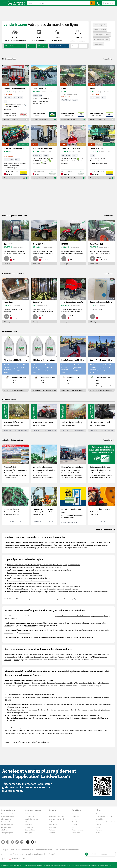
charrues (36, 573)
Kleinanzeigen (6, 819)
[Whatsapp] (22, 842)
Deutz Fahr (78, 657)
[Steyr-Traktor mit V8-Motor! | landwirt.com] (44, 418)
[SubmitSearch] (92, 3)
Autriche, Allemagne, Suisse (78, 683)
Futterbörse (52, 827)
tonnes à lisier (47, 583)
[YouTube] (3, 842)
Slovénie (102, 683)
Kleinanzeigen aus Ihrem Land (15, 215)
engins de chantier (61, 616)
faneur (43, 567)
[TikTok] (17, 842)
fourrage (107, 616)
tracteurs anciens (74, 565)
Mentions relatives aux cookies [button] (47, 850)
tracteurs (71, 616)
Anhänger (28, 832)
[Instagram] (8, 842)
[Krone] (73, 93)
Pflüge (27, 822)
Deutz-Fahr (76, 832)
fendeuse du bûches (64, 570)
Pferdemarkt (53, 824)
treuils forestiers (36, 570)
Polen (98, 832)
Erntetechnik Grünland (56, 816)
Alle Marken (5, 830)
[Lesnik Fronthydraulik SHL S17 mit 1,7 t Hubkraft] (73, 364)
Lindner (20, 657)
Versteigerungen (7, 824)
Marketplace (43, 46)
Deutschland (100, 819)
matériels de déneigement (69, 589)
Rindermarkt (53, 822)
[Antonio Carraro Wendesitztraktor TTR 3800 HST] (15, 93)
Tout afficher (109, 59)
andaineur (36, 567)
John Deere (44, 565)
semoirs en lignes (44, 578)
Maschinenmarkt (7, 814)
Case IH (26, 657)
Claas (65, 565)
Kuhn (84, 657)
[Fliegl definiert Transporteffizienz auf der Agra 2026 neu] (15, 464)
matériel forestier (100, 30)
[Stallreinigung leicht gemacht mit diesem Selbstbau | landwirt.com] (73, 418)
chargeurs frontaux (24, 592)
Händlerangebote (7, 816)
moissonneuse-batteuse (37, 586)
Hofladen (52, 832)
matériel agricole (100, 25)
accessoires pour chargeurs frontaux (43, 592)
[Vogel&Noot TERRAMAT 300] (15, 152)
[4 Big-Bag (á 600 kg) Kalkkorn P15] (15, 364)
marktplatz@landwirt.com (105, 865)
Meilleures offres (9, 59)
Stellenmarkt (53, 830)
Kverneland (103, 657)
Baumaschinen (30, 830)
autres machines (25, 633)
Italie (90, 683)
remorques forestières (49, 570)
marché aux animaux (101, 39)
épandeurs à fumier (60, 583)
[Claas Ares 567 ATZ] (44, 93)
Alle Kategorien (7, 827)
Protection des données (69, 850)
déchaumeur (28, 573)
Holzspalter (29, 827)
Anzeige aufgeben (7, 832)
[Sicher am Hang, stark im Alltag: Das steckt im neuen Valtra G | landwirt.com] (102, 418)
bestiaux (47, 623)
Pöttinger (95, 657)
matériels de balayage (52, 589)
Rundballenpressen (32, 819)
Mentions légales (26, 854)
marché (94, 545)
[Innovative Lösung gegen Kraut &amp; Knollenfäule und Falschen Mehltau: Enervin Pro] (44, 464)
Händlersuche (6, 822)
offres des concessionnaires (15, 46)
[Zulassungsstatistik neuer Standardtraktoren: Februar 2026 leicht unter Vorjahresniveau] (102, 464)
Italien (98, 827)
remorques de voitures (38, 575)
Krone (89, 657)
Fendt (50, 565)
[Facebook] (12, 842)
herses (20, 573)
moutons (61, 623)
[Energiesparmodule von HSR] (73, 506)
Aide (4, 859)
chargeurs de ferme (37, 589)
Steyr (107, 654)
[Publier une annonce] (99, 3)
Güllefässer (29, 824)
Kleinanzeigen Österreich (104, 816)
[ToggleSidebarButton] (4, 3)
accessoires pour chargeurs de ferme (69, 592)
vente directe (98, 44)
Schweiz (99, 824)
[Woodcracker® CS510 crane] (44, 506)
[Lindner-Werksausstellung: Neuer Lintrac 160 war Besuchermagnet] (73, 464)
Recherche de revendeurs (59, 46)
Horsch (16, 660)
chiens (67, 623)
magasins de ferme (97, 616)
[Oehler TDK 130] (102, 152)
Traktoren (28, 814)
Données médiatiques (25, 850)
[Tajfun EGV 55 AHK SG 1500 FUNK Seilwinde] (73, 152)
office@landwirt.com (43, 742)
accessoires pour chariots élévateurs (95, 592)
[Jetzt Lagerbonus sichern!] (102, 506)
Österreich (99, 814)
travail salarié (30, 626)
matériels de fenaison (82, 616)
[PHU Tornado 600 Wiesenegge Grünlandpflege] (44, 152)
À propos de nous (8, 850)
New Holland (58, 565)
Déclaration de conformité (44, 854)
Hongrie (95, 683)
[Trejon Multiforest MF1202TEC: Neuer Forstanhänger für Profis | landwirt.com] (15, 418)
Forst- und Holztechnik (56, 819)
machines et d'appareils (43, 654)
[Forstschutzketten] (15, 506)
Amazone (8, 660)
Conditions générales (10, 854)
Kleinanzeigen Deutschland (105, 822)
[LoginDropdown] (108, 3)
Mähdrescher (29, 816)
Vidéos (74, 46)
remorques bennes (23, 575)
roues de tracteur (31, 581)
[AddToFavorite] (26, 68)
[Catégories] (28, 842)
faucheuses (28, 567)
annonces (31, 46)
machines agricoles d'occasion (84, 542)
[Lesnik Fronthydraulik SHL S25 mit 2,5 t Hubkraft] (102, 364)
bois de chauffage (11, 618)
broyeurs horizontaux (29, 578)
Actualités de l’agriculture (13, 440)
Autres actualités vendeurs (105, 529)
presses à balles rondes (54, 567)
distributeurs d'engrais (34, 583)
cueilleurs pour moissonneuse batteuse (60, 586)
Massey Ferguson (58, 657)
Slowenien (99, 830)
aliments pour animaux (102, 35)
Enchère (83, 46)
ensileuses (78, 586)
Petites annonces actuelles (13, 274)
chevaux (54, 623)
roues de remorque (44, 581)
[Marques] (32, 842)
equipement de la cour (74, 630)
